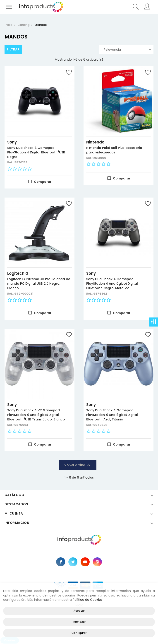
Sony (12, 142)
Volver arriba (78, 465)
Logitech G (18, 273)
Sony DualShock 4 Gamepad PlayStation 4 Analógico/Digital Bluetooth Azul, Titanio (112, 415)
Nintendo (95, 142)
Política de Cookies (88, 600)
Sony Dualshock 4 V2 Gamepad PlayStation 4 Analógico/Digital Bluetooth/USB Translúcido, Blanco (36, 415)
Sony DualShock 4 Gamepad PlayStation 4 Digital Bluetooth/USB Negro (36, 152)
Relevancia (127, 50)
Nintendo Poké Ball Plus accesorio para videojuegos (114, 150)
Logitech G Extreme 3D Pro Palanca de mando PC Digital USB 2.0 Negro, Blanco (39, 284)
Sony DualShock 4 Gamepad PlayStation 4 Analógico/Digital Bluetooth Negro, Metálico (112, 284)
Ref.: (11, 162)
